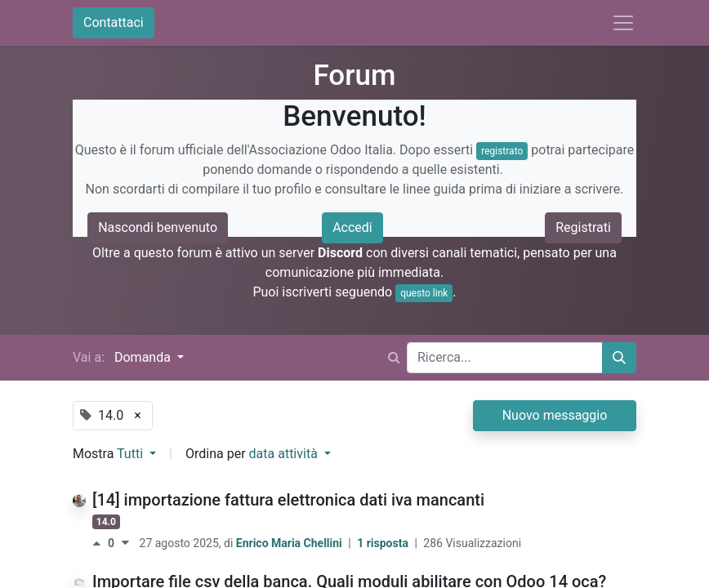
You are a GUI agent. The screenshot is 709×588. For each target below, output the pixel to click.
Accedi (352, 227)
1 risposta (384, 543)
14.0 (106, 522)
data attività (285, 454)
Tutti (132, 454)
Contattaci (114, 22)
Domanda (144, 357)
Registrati (583, 227)
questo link (424, 293)
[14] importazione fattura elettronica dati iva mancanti (288, 500)
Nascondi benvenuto (158, 227)
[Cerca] (619, 358)
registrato (502, 151)
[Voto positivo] (100, 543)
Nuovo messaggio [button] (555, 415)
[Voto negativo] (125, 543)
